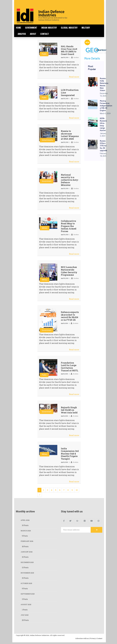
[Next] (40, 495)
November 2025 (28, 574)
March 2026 (26, 531)
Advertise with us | (82, 640)
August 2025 (26, 606)
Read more (74, 77)
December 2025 (28, 563)
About (33, 34)
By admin (75, 58)
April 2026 (25, 520)
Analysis (22, 34)
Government (31, 28)
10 (77, 490)
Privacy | (93, 640)
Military (86, 28)
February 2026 (28, 542)
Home (18, 28)
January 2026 (27, 552)
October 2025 (27, 584)
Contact (45, 34)
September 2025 (28, 595)
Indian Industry (49, 28)
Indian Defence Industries (51, 13)
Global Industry (69, 28)
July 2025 (25, 616)
